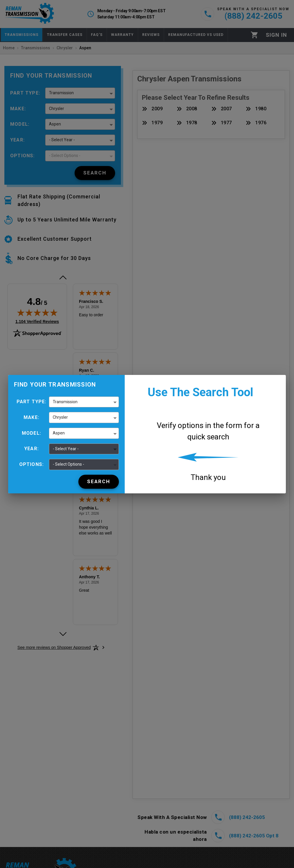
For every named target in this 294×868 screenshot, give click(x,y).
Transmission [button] (65, 402)
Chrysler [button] (60, 417)
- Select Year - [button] (66, 449)
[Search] (99, 482)
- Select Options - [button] (68, 464)
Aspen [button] (59, 433)
